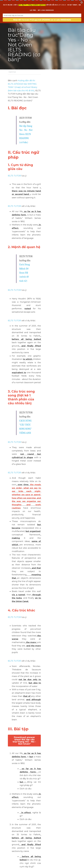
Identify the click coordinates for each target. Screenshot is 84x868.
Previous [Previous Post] (12, 827)
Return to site (14, 843)
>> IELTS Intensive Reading (21, 806)
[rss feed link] (75, 843)
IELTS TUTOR (14, 127)
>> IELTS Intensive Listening (21, 802)
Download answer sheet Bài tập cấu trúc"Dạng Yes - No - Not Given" (42, 456)
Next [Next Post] (46, 827)
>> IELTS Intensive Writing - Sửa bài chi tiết (29, 799)
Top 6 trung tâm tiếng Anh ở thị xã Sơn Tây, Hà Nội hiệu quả (23, 833)
